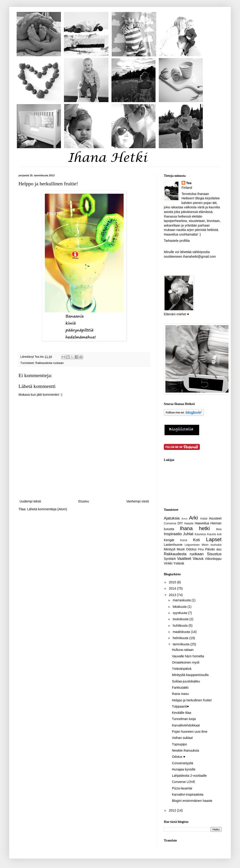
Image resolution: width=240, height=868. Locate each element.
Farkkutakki (180, 688)
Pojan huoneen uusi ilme (190, 732)
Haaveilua (202, 523)
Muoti (181, 549)
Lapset (214, 539)
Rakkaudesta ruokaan (49, 363)
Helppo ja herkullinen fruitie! (192, 700)
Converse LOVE (184, 782)
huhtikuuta (181, 626)
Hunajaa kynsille (184, 769)
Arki (193, 518)
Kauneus (200, 534)
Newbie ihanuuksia (186, 750)
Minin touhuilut (212, 545)
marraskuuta (182, 600)
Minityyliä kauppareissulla (190, 675)
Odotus (191, 549)
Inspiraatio (173, 534)
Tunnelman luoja (184, 719)
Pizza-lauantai (182, 788)
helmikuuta (181, 638)
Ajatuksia (172, 518)
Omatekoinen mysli (186, 662)
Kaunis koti (214, 534)
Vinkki (168, 563)
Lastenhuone (173, 545)
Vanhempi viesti (138, 501)
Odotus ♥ (178, 757)
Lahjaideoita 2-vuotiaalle (189, 776)
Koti (196, 540)
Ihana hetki (195, 528)
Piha (201, 549)
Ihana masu (180, 694)
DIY (180, 523)
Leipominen (192, 545)
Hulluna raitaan (183, 650)
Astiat (204, 519)
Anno (184, 519)
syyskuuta (180, 613)
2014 (173, 588)
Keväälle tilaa (181, 713)
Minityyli (170, 549)
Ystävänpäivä (182, 669)
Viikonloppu (213, 559)
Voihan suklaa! (182, 738)
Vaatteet (184, 559)
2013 (173, 595)
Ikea (219, 529)
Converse (170, 523)
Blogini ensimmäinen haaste (192, 801)
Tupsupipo (179, 744)
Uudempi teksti (30, 501)
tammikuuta (181, 644)
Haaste (189, 523)
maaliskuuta (182, 632)
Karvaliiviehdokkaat (186, 725)
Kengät (169, 540)
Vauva (198, 559)
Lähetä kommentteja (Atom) (47, 509)
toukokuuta (181, 619)
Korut (184, 540)
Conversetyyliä (183, 763)
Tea (189, 183)
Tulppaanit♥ (180, 706)
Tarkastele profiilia (177, 241)
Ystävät (179, 563)
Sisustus (214, 554)
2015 (173, 582)
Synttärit (170, 559)
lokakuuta (180, 607)
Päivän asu (213, 549)
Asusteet (215, 518)
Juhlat (188, 534)
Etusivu (84, 501)
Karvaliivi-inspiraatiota (188, 794)
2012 (173, 810)
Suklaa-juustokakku (186, 681)
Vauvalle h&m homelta (188, 656)
